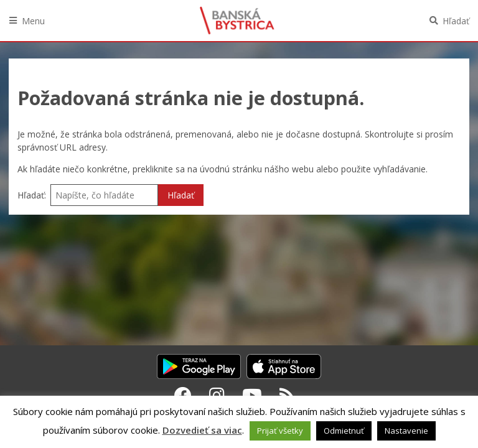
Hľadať (456, 21)
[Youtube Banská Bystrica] (252, 395)
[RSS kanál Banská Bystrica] (287, 395)
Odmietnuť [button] (344, 431)
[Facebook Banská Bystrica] (183, 395)
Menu (33, 21)
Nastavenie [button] (406, 431)
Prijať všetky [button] (280, 431)
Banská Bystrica (237, 21)
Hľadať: (32, 195)
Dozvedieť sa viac (202, 430)
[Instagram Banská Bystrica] (217, 395)
